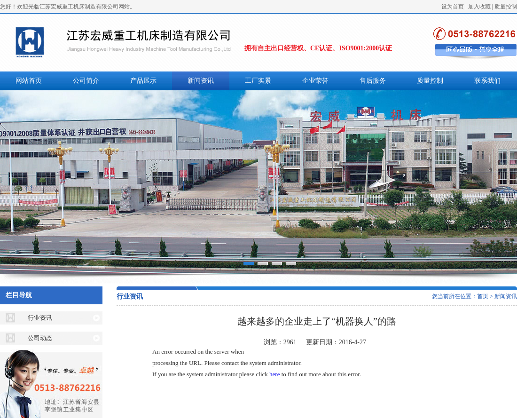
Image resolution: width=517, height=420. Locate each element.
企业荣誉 (315, 81)
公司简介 (86, 81)
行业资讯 (40, 318)
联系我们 (487, 81)
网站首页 (29, 81)
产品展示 (143, 81)
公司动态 (40, 338)
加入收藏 (479, 7)
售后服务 (373, 81)
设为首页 (453, 7)
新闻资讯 (201, 81)
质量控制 (506, 7)
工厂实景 (258, 81)
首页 (483, 296)
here (274, 374)
